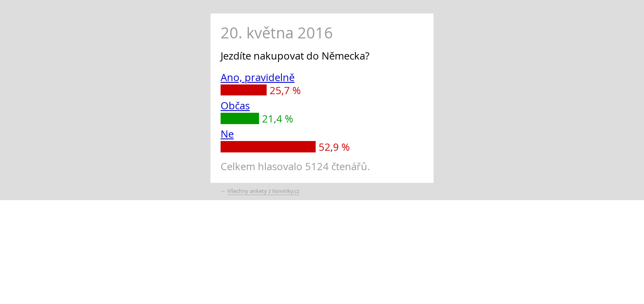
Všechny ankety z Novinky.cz (263, 191)
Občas (235, 106)
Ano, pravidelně (258, 77)
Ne (227, 134)
